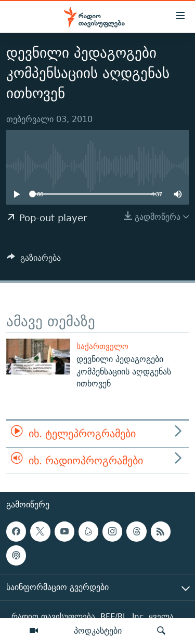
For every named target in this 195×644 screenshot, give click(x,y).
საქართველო (102, 346)
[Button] (34, 260)
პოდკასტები (98, 630)
